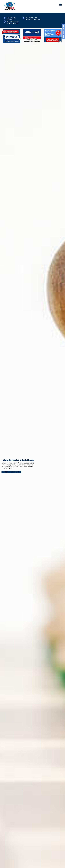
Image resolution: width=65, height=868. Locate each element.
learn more (6, 472)
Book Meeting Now (15, 472)
